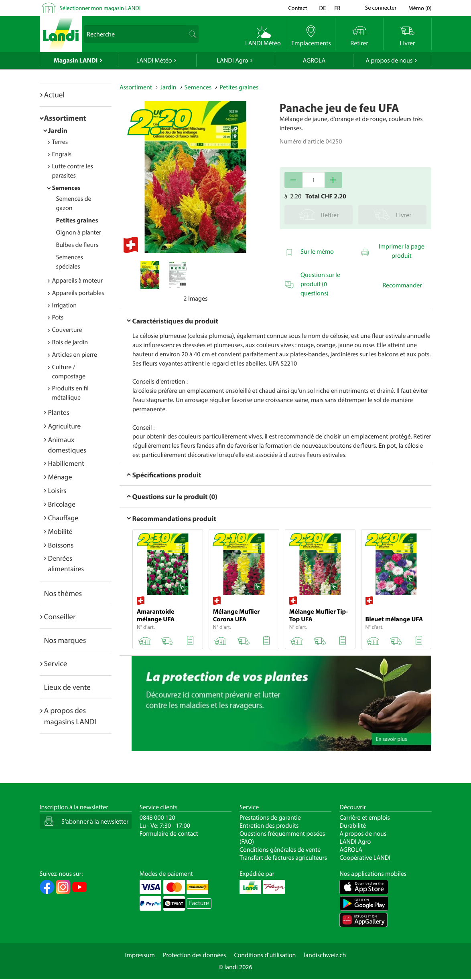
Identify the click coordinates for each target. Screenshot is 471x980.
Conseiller (60, 616)
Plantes (59, 412)
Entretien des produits (269, 826)
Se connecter (381, 8)
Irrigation (65, 305)
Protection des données (195, 955)
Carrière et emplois (365, 818)
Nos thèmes (63, 593)
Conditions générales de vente (280, 850)
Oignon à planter (79, 232)
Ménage (60, 477)
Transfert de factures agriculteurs (283, 858)
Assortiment (65, 118)
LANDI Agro (232, 61)
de (323, 8)
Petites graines (77, 220)
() (420, 8)
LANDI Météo (154, 61)
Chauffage (63, 518)
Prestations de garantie (270, 818)
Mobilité (60, 531)
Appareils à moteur (78, 281)
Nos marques (65, 640)
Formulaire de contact (169, 834)
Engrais (62, 154)
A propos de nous (389, 61)
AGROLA (314, 61)
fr (337, 8)
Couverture (67, 330)
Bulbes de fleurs (77, 245)
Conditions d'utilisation (265, 955)
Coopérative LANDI (365, 858)
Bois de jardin (70, 342)
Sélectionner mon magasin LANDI (100, 8)
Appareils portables (78, 293)
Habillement (66, 463)
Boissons (61, 545)
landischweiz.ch (325, 955)
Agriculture (65, 426)
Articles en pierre (75, 355)
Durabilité (353, 826)
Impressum (140, 955)
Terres (60, 142)
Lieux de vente (67, 687)
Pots (58, 317)
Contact (297, 8)
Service (56, 663)
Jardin (58, 130)
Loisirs (57, 490)
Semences (66, 188)
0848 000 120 (157, 818)
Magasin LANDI (76, 61)
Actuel (54, 95)
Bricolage (62, 504)
